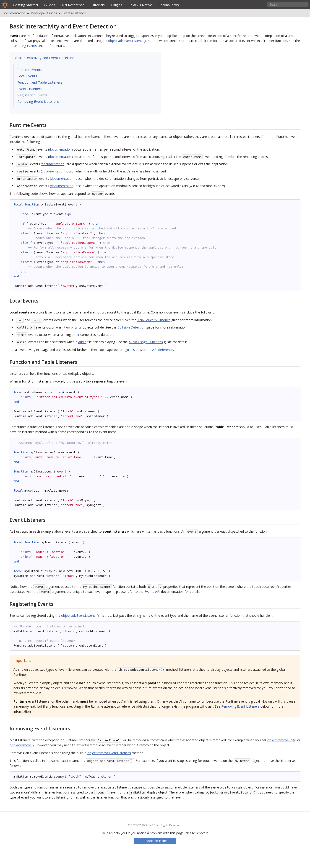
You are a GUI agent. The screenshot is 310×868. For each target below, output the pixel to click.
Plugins (117, 5)
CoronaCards (169, 5)
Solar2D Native (140, 5)
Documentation (14, 13)
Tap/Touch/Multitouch (154, 320)
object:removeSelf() (282, 740)
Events (149, 592)
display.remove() (22, 745)
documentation (60, 149)
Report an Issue (155, 841)
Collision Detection (131, 327)
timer (76, 335)
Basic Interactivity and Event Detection (44, 58)
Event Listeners (30, 89)
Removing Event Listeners (38, 101)
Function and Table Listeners (40, 82)
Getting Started (26, 5)
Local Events (27, 76)
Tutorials (98, 5)
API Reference (73, 5)
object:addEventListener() (127, 41)
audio (82, 342)
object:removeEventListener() (109, 753)
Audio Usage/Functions (146, 342)
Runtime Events (30, 69)
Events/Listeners (74, 13)
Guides (50, 5)
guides (130, 350)
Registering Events (23, 46)
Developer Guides (44, 13)
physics (76, 327)
